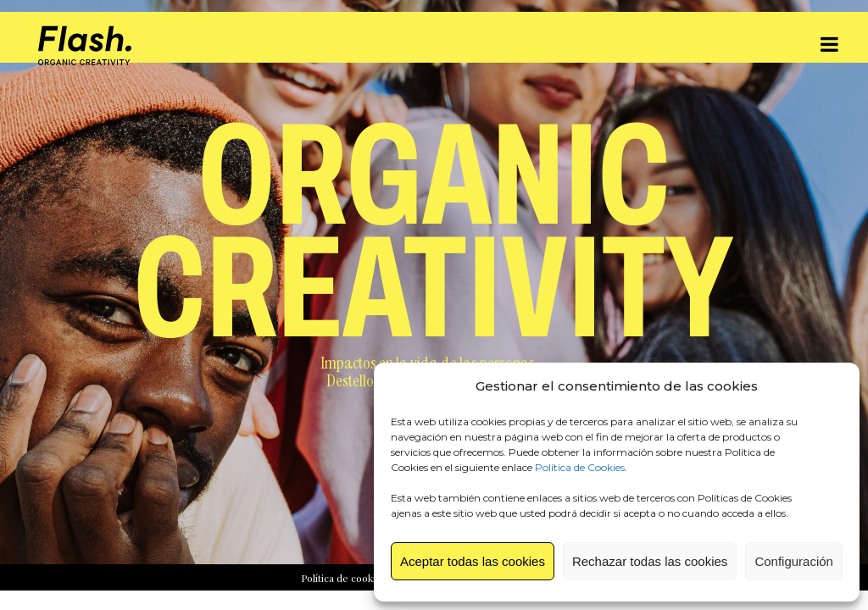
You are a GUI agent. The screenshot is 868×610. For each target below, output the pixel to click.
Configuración (794, 561)
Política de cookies (344, 578)
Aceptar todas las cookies (473, 561)
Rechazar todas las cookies (650, 561)
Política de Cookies (580, 467)
